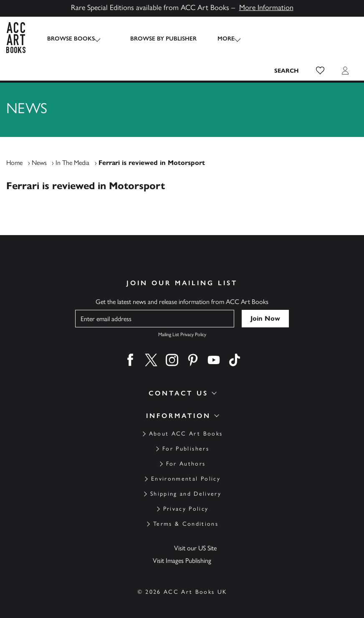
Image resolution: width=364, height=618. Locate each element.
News (39, 143)
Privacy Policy (186, 489)
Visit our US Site (195, 528)
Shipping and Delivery (186, 474)
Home (14, 143)
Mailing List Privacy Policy (182, 314)
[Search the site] (287, 39)
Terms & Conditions (186, 504)
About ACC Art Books (186, 414)
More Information (266, 8)
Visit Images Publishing (182, 541)
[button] (320, 39)
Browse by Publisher (155, 39)
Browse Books (71, 39)
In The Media (72, 143)
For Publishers (186, 429)
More (218, 39)
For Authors (186, 444)
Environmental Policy (186, 459)
